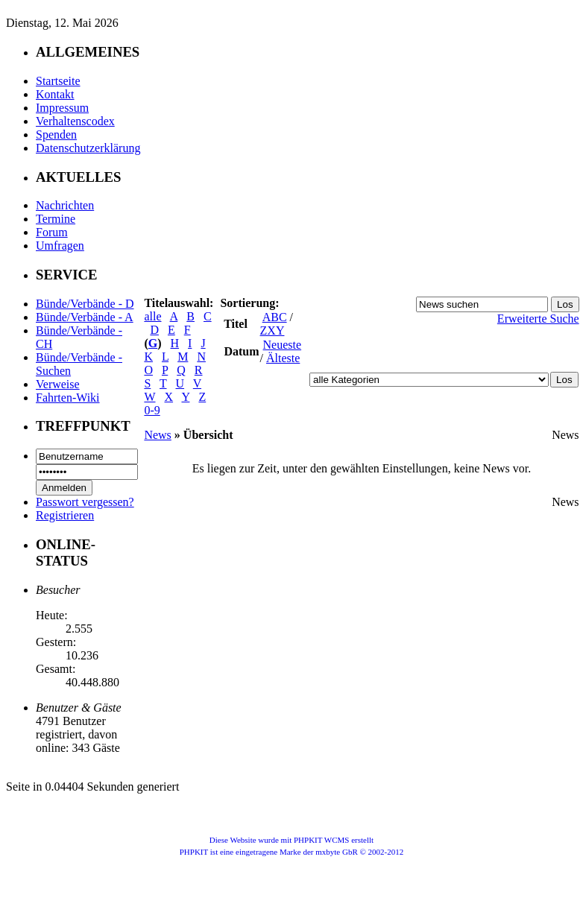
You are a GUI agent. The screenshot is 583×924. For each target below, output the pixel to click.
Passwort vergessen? (85, 502)
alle (152, 316)
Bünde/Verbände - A (85, 317)
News (157, 435)
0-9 (152, 410)
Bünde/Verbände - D (85, 304)
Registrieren (65, 515)
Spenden (56, 135)
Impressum (62, 108)
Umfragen (60, 246)
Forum (52, 232)
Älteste (283, 358)
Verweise (58, 384)
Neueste (283, 345)
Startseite (58, 81)
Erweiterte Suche (538, 319)
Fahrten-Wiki (68, 398)
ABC (275, 317)
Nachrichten (65, 205)
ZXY (272, 330)
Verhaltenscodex (75, 121)
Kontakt (55, 94)
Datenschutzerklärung (88, 148)
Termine (56, 219)
